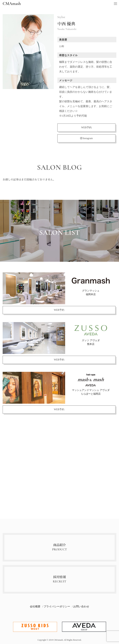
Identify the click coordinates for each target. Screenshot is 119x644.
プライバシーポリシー (57, 606)
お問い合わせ (81, 606)
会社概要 (35, 606)
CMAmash (12, 4)
